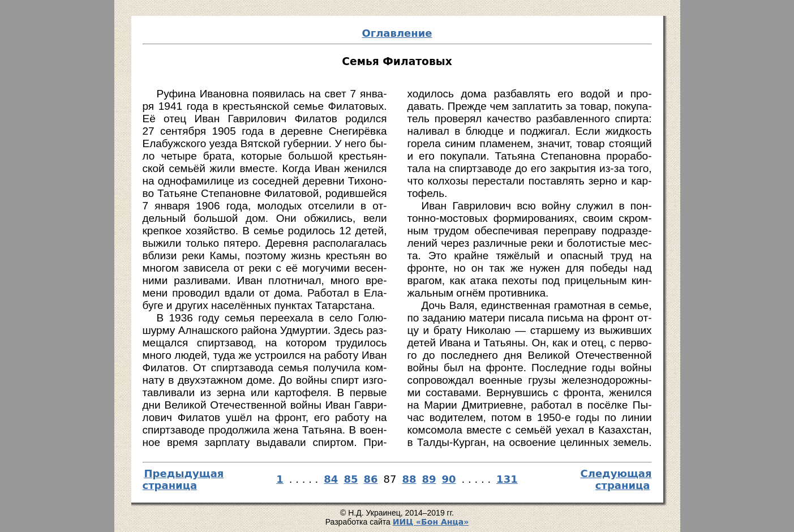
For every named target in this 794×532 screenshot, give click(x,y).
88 (409, 479)
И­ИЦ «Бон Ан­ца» (431, 522)
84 (331, 479)
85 (351, 479)
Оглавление (397, 33)
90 (449, 479)
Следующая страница (616, 479)
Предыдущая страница (183, 479)
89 (429, 479)
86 (370, 479)
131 (507, 479)
